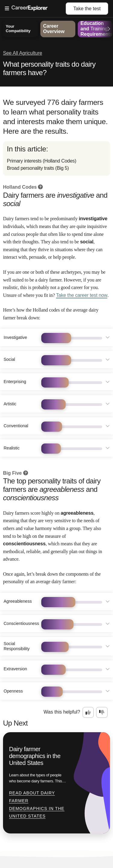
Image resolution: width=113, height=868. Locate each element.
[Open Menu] (35, 9)
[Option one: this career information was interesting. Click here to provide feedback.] (88, 712)
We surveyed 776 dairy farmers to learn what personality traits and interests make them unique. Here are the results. (55, 117)
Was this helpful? (62, 712)
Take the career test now (82, 295)
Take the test (87, 9)
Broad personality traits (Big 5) (38, 168)
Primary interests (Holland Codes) (42, 161)
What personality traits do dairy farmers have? (49, 68)
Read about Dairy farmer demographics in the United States (37, 804)
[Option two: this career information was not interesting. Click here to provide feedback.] (102, 712)
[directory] (56, 158)
